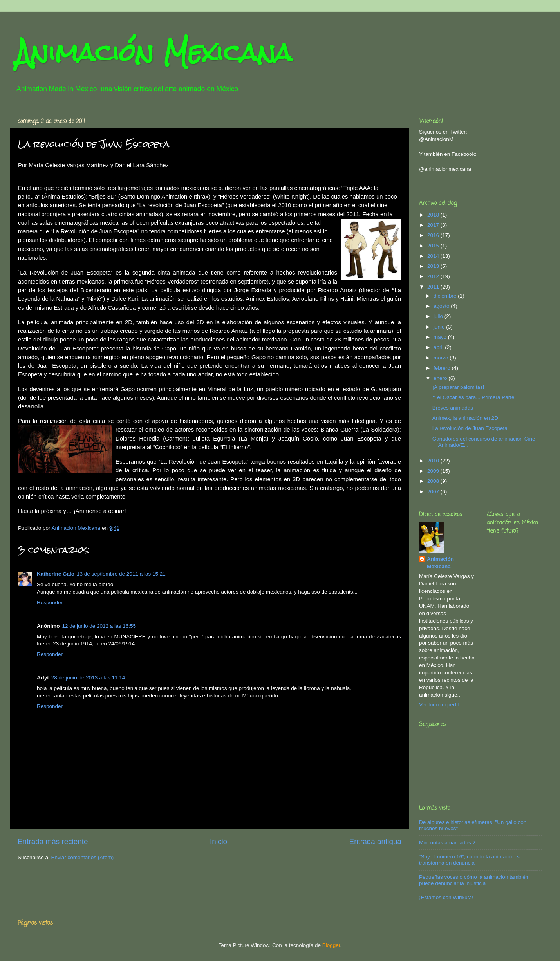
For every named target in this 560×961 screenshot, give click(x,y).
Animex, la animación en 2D (465, 418)
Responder (50, 602)
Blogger (331, 945)
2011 (434, 287)
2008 (434, 481)
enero (441, 378)
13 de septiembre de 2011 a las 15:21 (121, 574)
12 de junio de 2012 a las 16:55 (99, 626)
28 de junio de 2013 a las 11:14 (88, 678)
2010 (434, 461)
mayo (441, 337)
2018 (434, 215)
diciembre (446, 296)
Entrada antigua (375, 841)
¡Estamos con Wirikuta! (446, 897)
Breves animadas (453, 408)
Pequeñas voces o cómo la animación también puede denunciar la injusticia (474, 880)
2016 (434, 235)
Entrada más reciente (53, 841)
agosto (442, 306)
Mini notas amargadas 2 (447, 843)
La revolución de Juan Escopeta (470, 428)
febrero (443, 368)
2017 (434, 225)
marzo (442, 358)
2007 (434, 492)
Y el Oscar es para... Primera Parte (473, 397)
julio (439, 316)
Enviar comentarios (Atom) (83, 857)
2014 (434, 256)
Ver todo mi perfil (439, 705)
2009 (434, 471)
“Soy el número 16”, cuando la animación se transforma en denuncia (471, 860)
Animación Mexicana (154, 52)
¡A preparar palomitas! (458, 387)
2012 (434, 276)
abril (439, 347)
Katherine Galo (56, 574)
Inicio (219, 841)
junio (440, 327)
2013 (434, 266)
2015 (434, 246)
